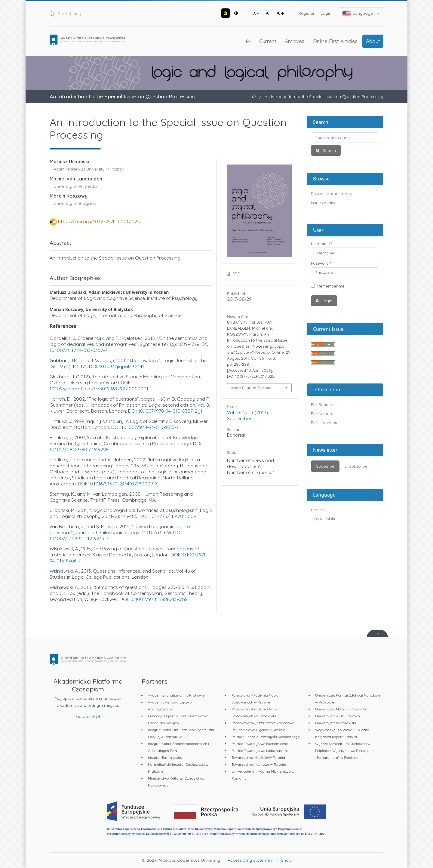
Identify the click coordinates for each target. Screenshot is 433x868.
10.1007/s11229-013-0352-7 (78, 350)
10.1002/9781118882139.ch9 (159, 599)
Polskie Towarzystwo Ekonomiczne (260, 744)
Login (326, 13)
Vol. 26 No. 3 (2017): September (248, 415)
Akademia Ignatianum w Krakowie (176, 695)
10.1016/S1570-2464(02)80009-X (123, 484)
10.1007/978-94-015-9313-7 (150, 427)
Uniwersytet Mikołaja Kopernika (341, 709)
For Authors (322, 414)
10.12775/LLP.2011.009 (173, 516)
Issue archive (324, 203)
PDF (235, 274)
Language (361, 13)
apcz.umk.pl (88, 716)
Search (329, 150)
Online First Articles (335, 41)
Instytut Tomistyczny (165, 757)
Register (306, 13)
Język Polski (323, 519)
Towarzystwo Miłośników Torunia (258, 757)
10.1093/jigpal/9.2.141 (122, 366)
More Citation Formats (252, 388)
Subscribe (325, 466)
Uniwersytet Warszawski (336, 723)
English (318, 510)
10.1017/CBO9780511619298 (79, 449)
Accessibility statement (251, 860)
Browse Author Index (331, 194)
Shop (286, 860)
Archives (295, 41)
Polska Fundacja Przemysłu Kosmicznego (266, 737)
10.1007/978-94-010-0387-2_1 (170, 411)
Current (268, 41)
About (373, 41)
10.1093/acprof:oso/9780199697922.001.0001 (99, 389)
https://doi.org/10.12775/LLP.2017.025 (99, 221)
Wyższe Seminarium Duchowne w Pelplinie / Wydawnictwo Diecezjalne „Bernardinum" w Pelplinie (345, 751)
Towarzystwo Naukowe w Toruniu (259, 764)
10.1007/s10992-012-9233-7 (79, 538)
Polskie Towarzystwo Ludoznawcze (260, 751)
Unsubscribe (356, 466)
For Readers (322, 405)
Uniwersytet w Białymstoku (338, 716)
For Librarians (324, 423)
